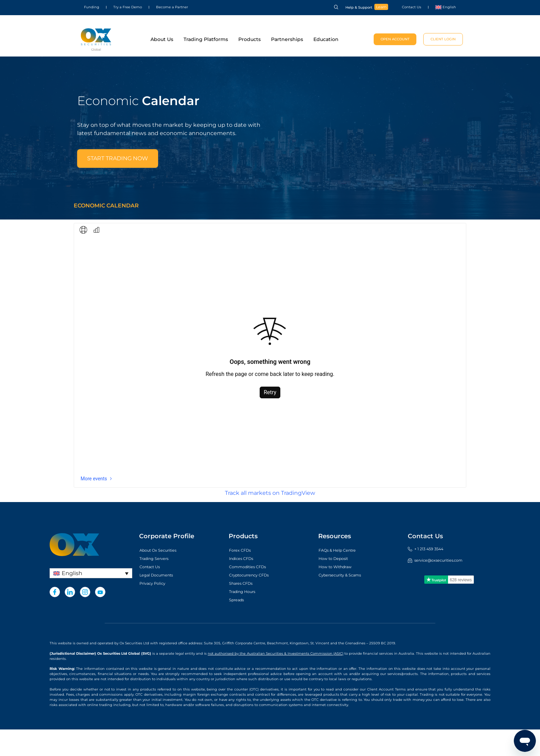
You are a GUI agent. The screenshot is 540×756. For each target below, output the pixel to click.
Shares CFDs (244, 610)
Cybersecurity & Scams (346, 602)
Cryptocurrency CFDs (255, 602)
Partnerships (287, 39)
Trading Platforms (206, 39)
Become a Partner (172, 7)
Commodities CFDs (253, 593)
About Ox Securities (163, 577)
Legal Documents (161, 602)
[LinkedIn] (70, 619)
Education (326, 39)
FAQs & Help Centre (342, 577)
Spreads (239, 626)
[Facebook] (55, 619)
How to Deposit (337, 585)
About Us (162, 39)
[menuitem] (446, 7)
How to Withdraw (340, 593)
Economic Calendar (106, 232)
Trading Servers (158, 585)
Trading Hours (246, 618)
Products (250, 39)
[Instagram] (85, 619)
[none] (91, 600)
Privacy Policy (157, 610)
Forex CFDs (243, 577)
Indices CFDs (245, 585)
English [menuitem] (72, 600)
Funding (92, 7)
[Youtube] (100, 619)
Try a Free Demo (128, 7)
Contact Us (412, 7)
